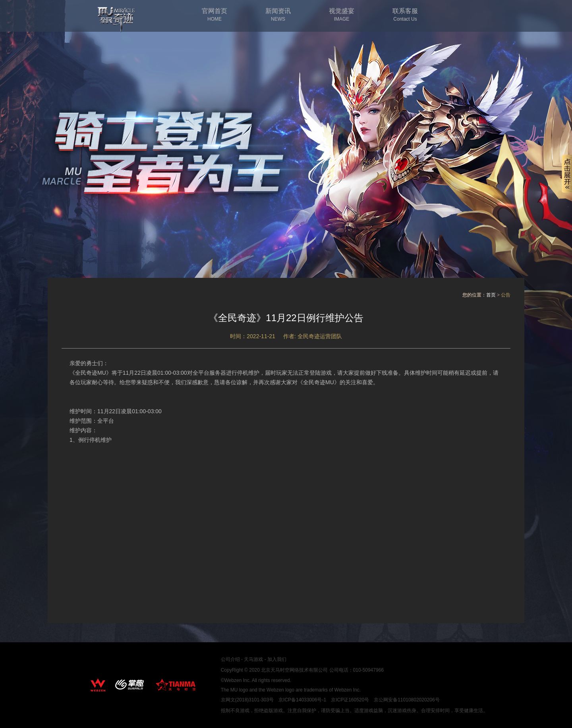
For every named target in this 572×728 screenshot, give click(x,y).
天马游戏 (253, 659)
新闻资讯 (278, 15)
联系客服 (405, 15)
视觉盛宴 (342, 15)
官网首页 (214, 15)
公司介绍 (230, 659)
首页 (491, 295)
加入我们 (277, 659)
